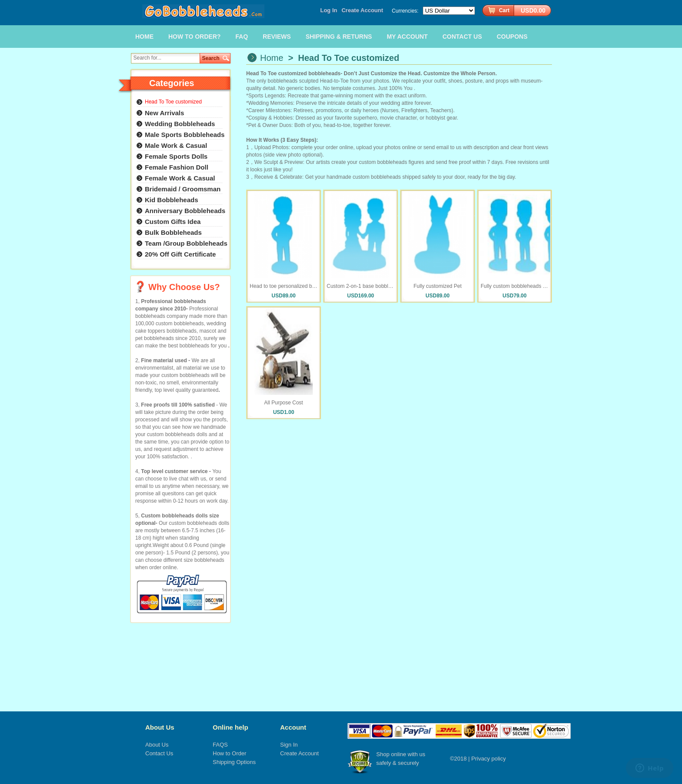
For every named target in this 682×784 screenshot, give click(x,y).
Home (272, 58)
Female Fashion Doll (177, 167)
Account (293, 727)
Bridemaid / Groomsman (183, 189)
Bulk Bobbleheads (173, 232)
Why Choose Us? (184, 287)
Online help (231, 727)
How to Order (229, 753)
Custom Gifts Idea (173, 222)
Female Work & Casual (180, 178)
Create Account (362, 10)
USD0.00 (533, 10)
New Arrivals (164, 113)
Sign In (289, 745)
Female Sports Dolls (176, 156)
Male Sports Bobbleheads (185, 135)
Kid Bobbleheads (172, 200)
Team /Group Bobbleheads (186, 243)
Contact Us (159, 753)
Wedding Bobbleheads (180, 124)
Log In (329, 10)
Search (211, 58)
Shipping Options (234, 762)
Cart (504, 10)
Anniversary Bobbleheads (185, 211)
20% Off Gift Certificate (180, 254)
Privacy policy (489, 759)
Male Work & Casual (176, 145)
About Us (160, 727)
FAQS (220, 745)
